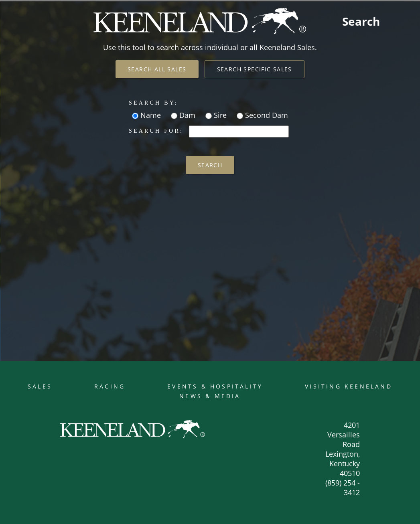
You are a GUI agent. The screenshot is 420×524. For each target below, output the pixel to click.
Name (150, 115)
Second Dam (266, 115)
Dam (186, 115)
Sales (40, 386)
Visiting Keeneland (349, 386)
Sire (219, 115)
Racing (110, 386)
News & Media (210, 396)
